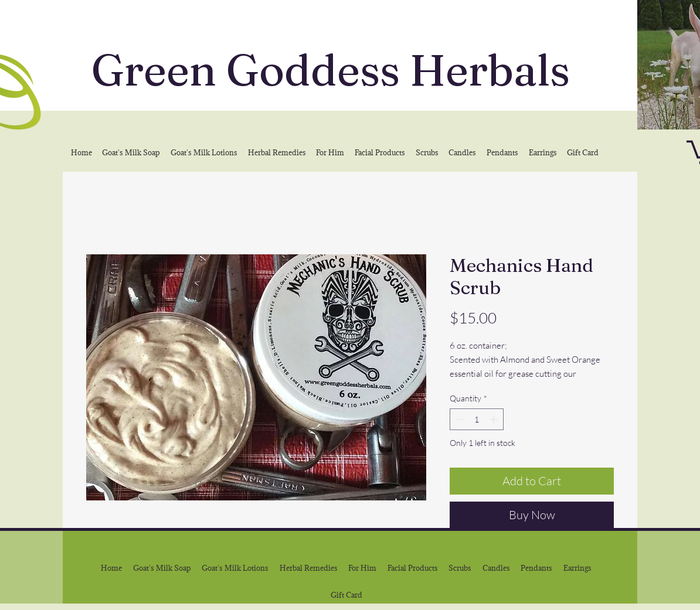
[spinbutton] (477, 419)
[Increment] (495, 419)
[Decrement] (459, 419)
